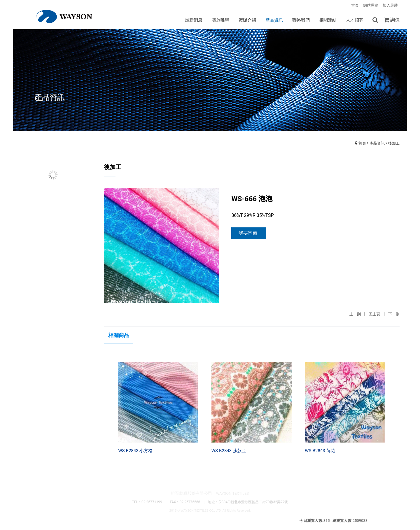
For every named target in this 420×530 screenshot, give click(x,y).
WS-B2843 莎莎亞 (229, 451)
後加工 (394, 143)
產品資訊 (377, 143)
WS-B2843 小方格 (135, 451)
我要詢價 (248, 233)
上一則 (355, 314)
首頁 (362, 143)
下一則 (394, 314)
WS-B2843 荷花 (320, 451)
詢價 (395, 20)
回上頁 (374, 314)
